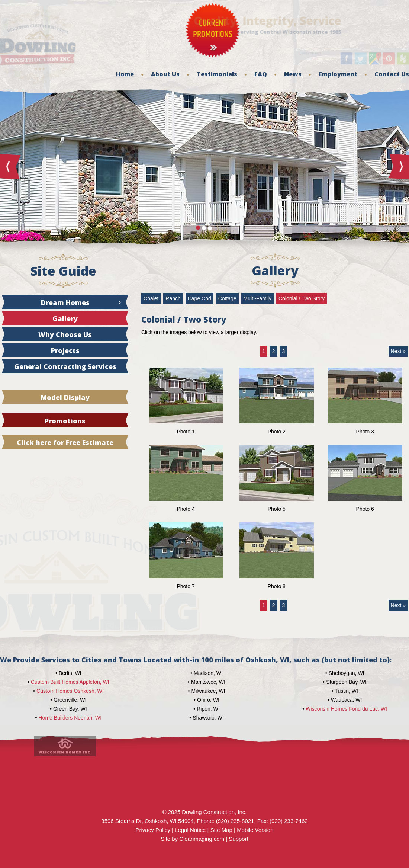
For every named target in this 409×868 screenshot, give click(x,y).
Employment (338, 74)
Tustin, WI (346, 691)
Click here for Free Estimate (65, 442)
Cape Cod (199, 298)
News (293, 74)
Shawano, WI (208, 718)
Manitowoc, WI (208, 682)
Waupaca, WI (347, 700)
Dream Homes (65, 302)
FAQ (261, 74)
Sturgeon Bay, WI (346, 682)
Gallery (65, 318)
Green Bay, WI (70, 709)
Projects (65, 350)
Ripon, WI (208, 709)
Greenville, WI (70, 700)
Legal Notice (190, 830)
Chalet (151, 298)
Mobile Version (255, 830)
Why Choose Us (65, 334)
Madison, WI (208, 673)
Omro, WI (208, 700)
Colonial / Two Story (302, 298)
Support (239, 839)
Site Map (221, 830)
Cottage (227, 298)
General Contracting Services (65, 366)
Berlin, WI (70, 673)
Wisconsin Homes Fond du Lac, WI (346, 709)
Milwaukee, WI (208, 691)
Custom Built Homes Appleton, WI (70, 682)
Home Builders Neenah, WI (70, 718)
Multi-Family (257, 298)
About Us (165, 74)
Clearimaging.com (202, 839)
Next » (398, 351)
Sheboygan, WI (347, 673)
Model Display (65, 397)
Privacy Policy (153, 830)
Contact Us (392, 74)
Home (125, 74)
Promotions (65, 421)
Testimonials (217, 74)
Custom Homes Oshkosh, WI (70, 691)
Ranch (173, 298)
